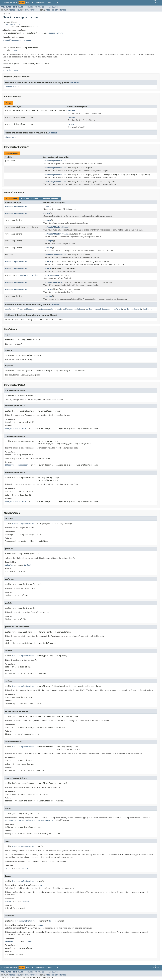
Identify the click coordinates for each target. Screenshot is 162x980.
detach (47, 213)
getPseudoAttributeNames (56, 227)
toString (48, 296)
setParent (48, 275)
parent (15, 137)
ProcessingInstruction (55, 161)
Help (56, 3)
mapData (71, 110)
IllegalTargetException (16, 428)
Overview (5, 3)
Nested (12, 10)
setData (47, 262)
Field (19, 10)
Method (33, 10)
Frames (31, 7)
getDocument (30, 309)
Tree (33, 3)
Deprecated (41, 3)
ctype (8, 137)
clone (46, 206)
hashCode (147, 309)
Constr (25, 10)
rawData (71, 117)
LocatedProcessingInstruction (17, 40)
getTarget (48, 241)
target (71, 124)
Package (14, 3)
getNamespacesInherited (49, 309)
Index (50, 3)
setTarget (48, 289)
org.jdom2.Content (14, 24)
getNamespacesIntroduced (98, 309)
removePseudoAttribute (55, 255)
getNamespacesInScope (74, 309)
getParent (117, 309)
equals (8, 309)
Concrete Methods (51, 199)
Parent (57, 275)
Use (28, 3)
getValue (48, 248)
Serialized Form (10, 70)
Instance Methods (29, 199)
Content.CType (12, 87)
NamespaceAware (55, 33)
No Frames (39, 7)
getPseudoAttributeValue (56, 234)
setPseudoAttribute (53, 282)
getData (47, 220)
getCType (17, 309)
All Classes (54, 7)
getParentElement (133, 309)
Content (15, 50)
